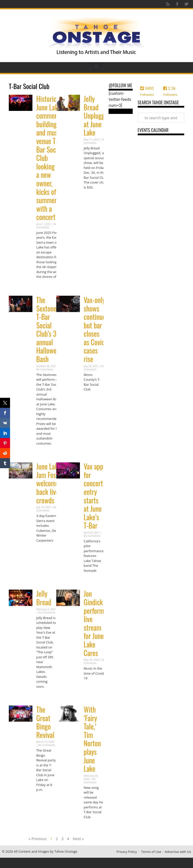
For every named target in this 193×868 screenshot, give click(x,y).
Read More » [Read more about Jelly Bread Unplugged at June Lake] (92, 197)
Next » (78, 839)
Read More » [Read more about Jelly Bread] (45, 696)
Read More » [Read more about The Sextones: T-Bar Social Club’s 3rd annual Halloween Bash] (45, 453)
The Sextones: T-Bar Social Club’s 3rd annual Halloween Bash (49, 329)
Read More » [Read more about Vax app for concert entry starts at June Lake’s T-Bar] (92, 580)
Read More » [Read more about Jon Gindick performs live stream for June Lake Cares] (92, 688)
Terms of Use (151, 852)
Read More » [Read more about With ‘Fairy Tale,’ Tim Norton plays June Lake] (92, 827)
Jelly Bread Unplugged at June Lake (97, 116)
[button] (97, 66)
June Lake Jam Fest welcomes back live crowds (49, 483)
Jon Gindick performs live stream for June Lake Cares (95, 623)
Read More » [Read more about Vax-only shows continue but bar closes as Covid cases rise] (92, 399)
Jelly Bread (44, 598)
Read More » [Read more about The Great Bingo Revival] (45, 799)
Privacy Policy (127, 852)
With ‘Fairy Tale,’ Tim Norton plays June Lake (92, 739)
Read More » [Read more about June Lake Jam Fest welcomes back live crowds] (45, 550)
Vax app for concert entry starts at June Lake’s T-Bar (93, 496)
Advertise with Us (178, 852)
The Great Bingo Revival (45, 722)
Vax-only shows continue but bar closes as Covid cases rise (95, 329)
